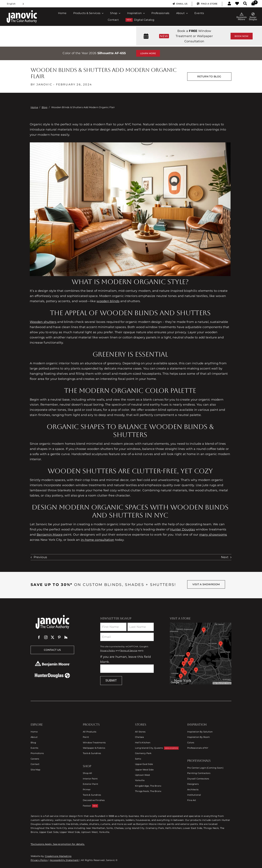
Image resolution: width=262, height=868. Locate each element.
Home (34, 107)
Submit (111, 680)
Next (225, 557)
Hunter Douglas (183, 529)
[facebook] (39, 637)
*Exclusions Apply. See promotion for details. (58, 844)
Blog (45, 107)
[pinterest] (59, 637)
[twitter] (53, 637)
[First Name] (113, 627)
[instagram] (46, 637)
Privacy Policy (108, 651)
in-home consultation (97, 540)
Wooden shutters (43, 322)
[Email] (127, 637)
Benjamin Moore (50, 535)
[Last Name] (141, 627)
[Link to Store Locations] (201, 653)
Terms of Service (129, 651)
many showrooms (213, 535)
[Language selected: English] (15, 4)
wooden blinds (108, 301)
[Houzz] (66, 637)
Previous (40, 557)
